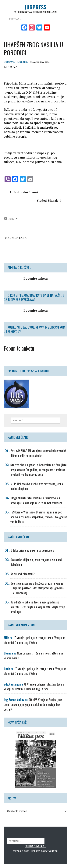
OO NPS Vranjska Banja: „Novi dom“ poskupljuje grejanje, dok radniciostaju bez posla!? (33, 704)
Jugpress (22, 62)
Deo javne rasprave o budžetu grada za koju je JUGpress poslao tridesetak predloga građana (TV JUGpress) (37, 588)
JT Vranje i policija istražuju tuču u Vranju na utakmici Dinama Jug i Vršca (34, 640)
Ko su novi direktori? (23, 574)
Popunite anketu (19, 348)
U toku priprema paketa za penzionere (32, 550)
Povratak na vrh (50, 851)
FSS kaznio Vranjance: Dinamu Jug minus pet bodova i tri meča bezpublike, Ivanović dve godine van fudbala (39, 517)
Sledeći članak (49, 201)
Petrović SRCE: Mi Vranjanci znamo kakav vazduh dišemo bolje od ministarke (38, 453)
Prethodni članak (24, 192)
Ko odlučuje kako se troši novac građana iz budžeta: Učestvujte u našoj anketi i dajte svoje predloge (38, 607)
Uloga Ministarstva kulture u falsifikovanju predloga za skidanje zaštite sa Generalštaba (36, 500)
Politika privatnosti (36, 846)
